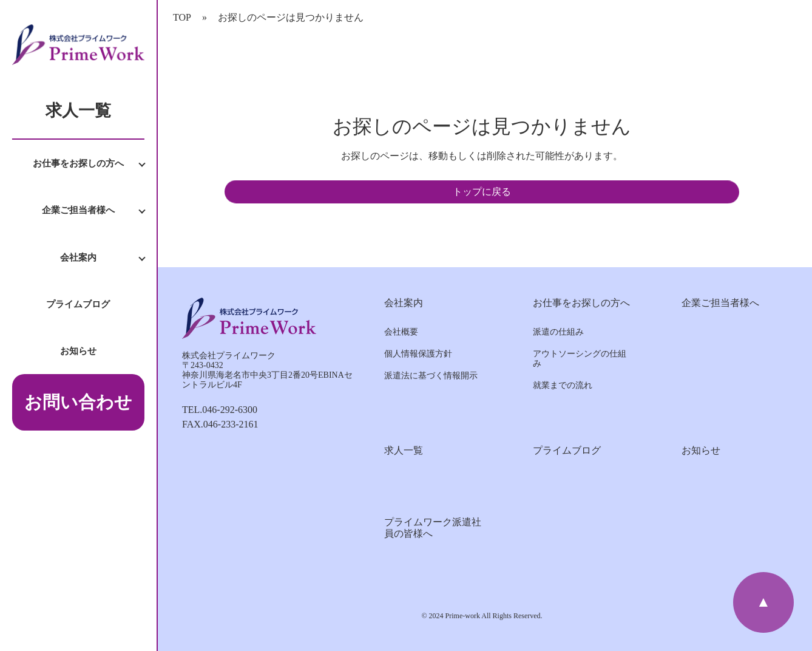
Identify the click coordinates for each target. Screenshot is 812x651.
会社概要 (401, 332)
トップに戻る (482, 192)
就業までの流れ (563, 385)
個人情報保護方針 (418, 354)
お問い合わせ (78, 402)
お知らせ (78, 351)
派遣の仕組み (558, 332)
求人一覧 (78, 111)
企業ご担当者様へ (78, 210)
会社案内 (78, 257)
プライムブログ (78, 304)
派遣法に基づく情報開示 (431, 376)
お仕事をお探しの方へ (78, 163)
